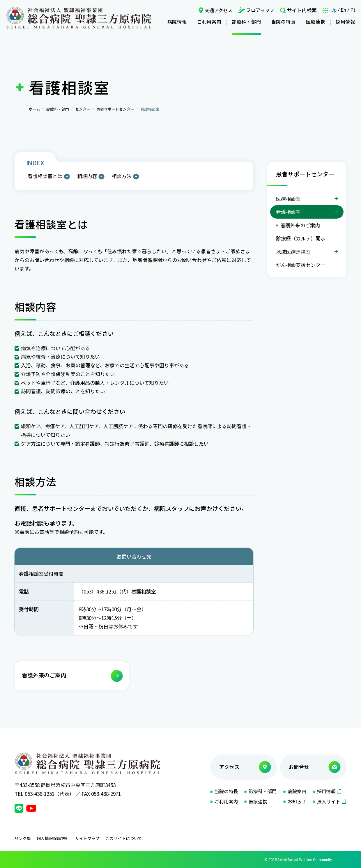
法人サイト (329, 801)
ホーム (34, 109)
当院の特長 (284, 22)
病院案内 (297, 791)
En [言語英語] (344, 10)
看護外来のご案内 (300, 225)
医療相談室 (288, 199)
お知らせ (297, 801)
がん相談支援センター (301, 265)
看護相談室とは (45, 176)
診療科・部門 (246, 22)
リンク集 (23, 838)
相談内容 (87, 176)
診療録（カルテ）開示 (301, 238)
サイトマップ (87, 838)
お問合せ (299, 767)
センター (83, 109)
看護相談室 (288, 212)
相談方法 (122, 176)
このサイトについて (124, 838)
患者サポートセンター (115, 109)
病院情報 (177, 22)
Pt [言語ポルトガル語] (353, 10)
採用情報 (345, 22)
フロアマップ (260, 10)
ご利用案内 (209, 22)
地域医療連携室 (293, 252)
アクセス (229, 767)
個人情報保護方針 (53, 838)
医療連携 (316, 22)
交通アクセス (218, 10)
